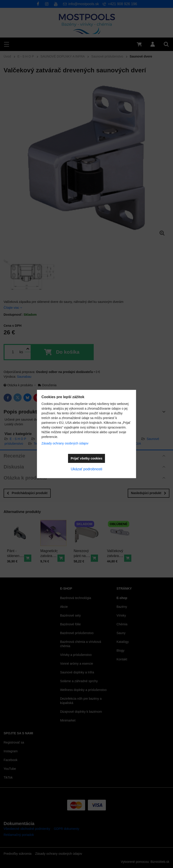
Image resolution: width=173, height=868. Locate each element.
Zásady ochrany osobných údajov (65, 443)
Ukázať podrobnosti (86, 469)
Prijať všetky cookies (87, 458)
